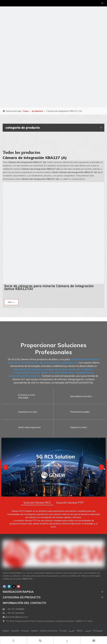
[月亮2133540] (53, 54)
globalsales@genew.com (17, 617)
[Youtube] (19, 586)
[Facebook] (4, 586)
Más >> (11, 302)
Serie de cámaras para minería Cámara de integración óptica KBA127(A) (49, 287)
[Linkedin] (9, 586)
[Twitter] (14, 586)
